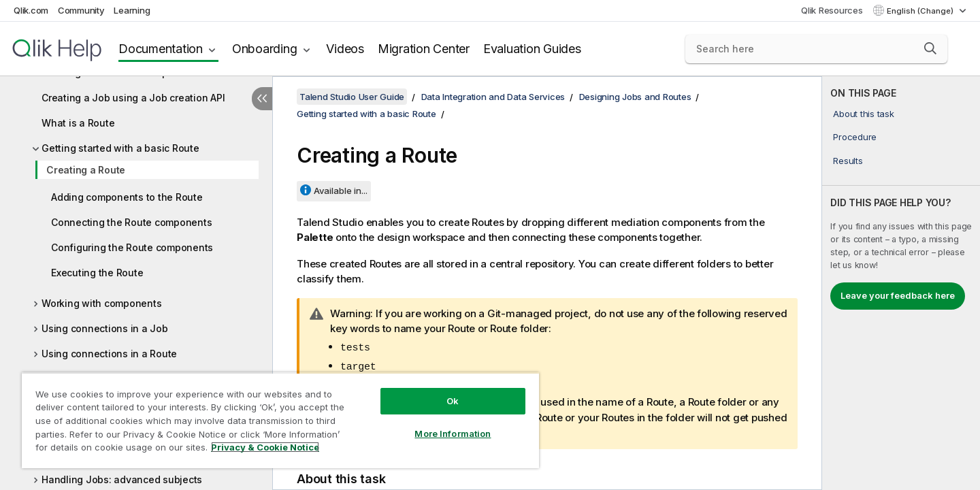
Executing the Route (97, 273)
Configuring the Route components (132, 247)
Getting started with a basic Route (120, 148)
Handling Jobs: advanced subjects (122, 479)
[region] (280, 420)
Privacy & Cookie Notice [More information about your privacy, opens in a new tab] (265, 447)
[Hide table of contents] (262, 99)
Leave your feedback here (898, 295)
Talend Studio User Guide (352, 97)
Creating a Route (86, 170)
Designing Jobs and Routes (635, 97)
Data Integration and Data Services (493, 97)
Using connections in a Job (105, 328)
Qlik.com (31, 10)
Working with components (101, 303)
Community (81, 10)
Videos (345, 49)
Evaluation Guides (532, 49)
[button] (930, 48)
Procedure (855, 137)
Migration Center (424, 49)
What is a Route (78, 123)
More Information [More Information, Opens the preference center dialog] (453, 434)
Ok (453, 401)
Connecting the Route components (131, 222)
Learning (132, 10)
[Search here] (816, 49)
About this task (863, 114)
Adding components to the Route (127, 197)
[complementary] (901, 283)
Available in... (341, 191)
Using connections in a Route (109, 354)
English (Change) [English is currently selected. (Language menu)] (921, 11)
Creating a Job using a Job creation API (133, 98)
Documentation (161, 49)
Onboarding (265, 49)
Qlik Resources (832, 10)
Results (848, 161)
